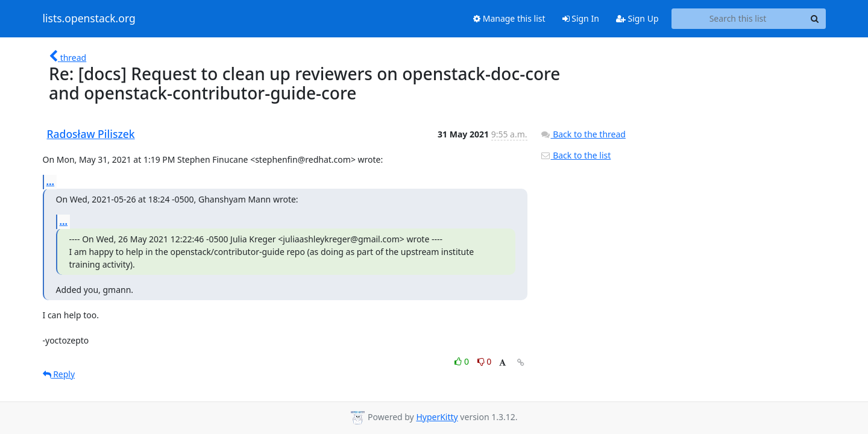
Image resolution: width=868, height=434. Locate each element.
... (51, 181)
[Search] (815, 19)
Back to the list (576, 155)
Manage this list (509, 18)
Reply (59, 374)
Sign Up (637, 18)
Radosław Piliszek (91, 134)
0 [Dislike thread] (485, 361)
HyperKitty (437, 417)
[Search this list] (738, 19)
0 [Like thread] (463, 361)
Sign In (581, 18)
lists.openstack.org (89, 19)
